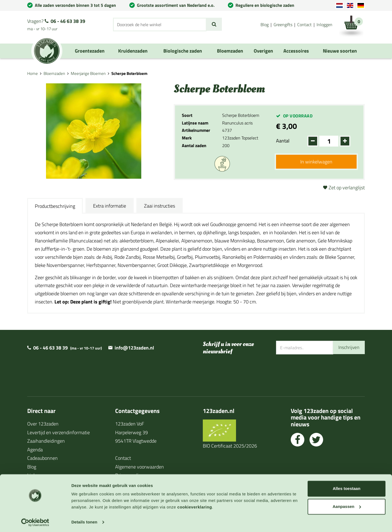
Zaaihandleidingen (46, 441)
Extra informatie (110, 206)
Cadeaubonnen (42, 458)
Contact (304, 25)
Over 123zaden (43, 424)
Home (33, 73)
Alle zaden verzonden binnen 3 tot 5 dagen (75, 5)
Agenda (35, 450)
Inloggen (324, 25)
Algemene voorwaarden (140, 467)
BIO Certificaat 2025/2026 (230, 446)
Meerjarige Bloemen (88, 73)
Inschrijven (348, 347)
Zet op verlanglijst (347, 188)
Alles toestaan (347, 488)
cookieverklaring (195, 506)
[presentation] (317, 372)
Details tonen (84, 521)
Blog (265, 25)
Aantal (283, 141)
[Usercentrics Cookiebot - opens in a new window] (35, 521)
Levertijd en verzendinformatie (59, 432)
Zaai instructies (160, 206)
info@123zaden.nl (134, 348)
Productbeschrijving (55, 206)
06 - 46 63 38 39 (68, 21)
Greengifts (283, 25)
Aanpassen (347, 505)
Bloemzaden (54, 73)
